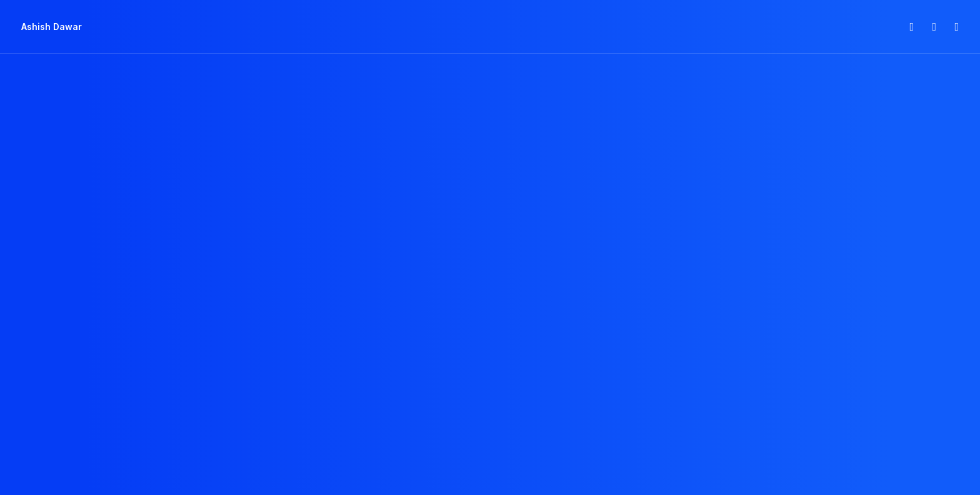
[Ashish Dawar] (52, 27)
